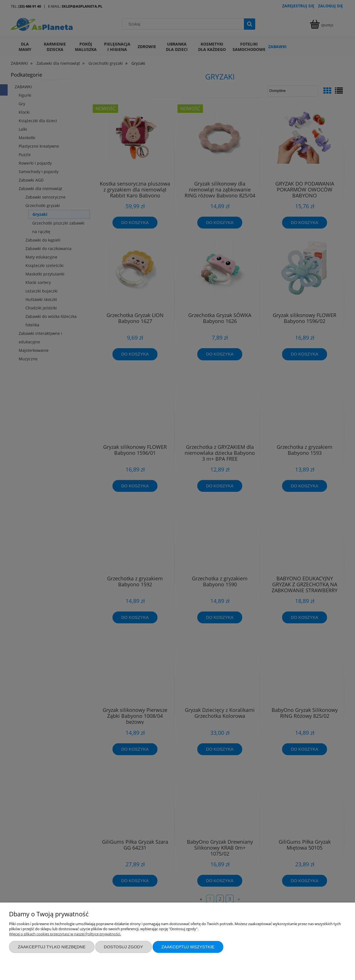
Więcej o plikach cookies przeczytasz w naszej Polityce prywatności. (65, 934)
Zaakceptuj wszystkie (188, 947)
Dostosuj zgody (124, 947)
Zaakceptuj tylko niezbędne (52, 947)
